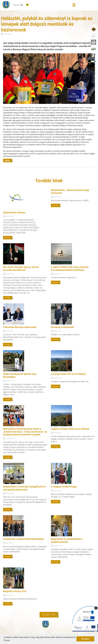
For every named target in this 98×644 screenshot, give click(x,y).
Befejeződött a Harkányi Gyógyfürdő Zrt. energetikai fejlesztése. (25, 488)
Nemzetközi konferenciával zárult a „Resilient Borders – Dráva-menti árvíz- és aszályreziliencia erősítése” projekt (25, 432)
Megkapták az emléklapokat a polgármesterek (67, 540)
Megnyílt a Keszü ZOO (15, 591)
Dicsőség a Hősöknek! (62, 327)
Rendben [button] (85, 639)
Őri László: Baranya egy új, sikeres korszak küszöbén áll (21, 268)
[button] (11, 641)
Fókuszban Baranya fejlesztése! (20, 327)
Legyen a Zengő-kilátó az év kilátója (70, 429)
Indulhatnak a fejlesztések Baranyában (23, 539)
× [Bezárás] (96, 608)
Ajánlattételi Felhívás (14, 213)
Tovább (7, 238)
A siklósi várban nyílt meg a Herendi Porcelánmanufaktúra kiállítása (70, 268)
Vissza (7, 161)
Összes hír (48, 615)
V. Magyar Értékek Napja (64, 487)
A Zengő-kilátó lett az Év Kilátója (68, 374)
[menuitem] (94, 29)
